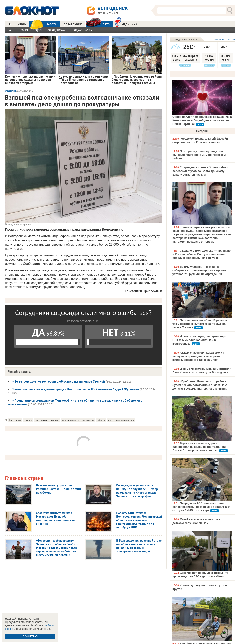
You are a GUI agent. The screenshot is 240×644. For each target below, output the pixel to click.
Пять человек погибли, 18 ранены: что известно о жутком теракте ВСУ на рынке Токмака (200, 324)
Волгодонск (15, 420)
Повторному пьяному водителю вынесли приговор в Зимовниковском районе (199, 155)
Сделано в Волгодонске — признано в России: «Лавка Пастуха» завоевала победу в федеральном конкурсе (201, 254)
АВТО (98, 24)
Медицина (126, 24)
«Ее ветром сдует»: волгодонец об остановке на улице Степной (59, 381)
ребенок (101, 420)
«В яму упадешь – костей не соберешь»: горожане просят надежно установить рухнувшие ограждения (199, 270)
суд (110, 420)
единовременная (71, 420)
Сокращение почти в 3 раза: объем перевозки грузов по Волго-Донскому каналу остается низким (200, 171)
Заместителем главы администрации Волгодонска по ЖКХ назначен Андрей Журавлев (76, 389)
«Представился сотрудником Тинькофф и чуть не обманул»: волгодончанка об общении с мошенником (75, 402)
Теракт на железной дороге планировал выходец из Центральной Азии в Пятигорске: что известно (199, 447)
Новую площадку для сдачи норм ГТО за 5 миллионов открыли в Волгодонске (199, 340)
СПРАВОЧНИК (73, 24)
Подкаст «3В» (82, 30)
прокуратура (41, 420)
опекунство (88, 420)
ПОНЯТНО (30, 636)
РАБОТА (43, 24)
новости (28, 420)
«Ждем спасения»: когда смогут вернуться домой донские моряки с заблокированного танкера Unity (198, 356)
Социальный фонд (124, 420)
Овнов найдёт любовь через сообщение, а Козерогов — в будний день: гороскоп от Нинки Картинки (202, 120)
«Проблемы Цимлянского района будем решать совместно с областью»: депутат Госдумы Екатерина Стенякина (200, 385)
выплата (55, 420)
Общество (10, 91)
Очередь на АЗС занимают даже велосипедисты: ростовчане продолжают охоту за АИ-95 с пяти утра (201, 507)
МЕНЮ (22, 24)
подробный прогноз (224, 39)
